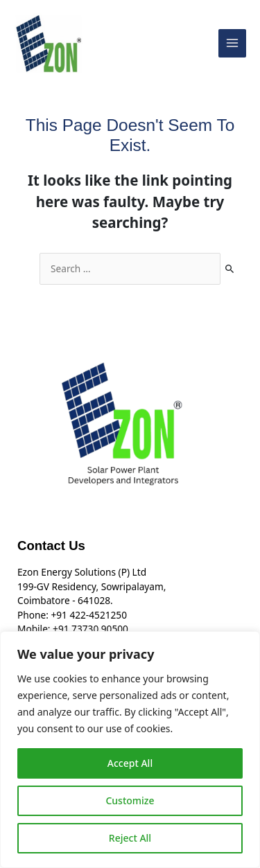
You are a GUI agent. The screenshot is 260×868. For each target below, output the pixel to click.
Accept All (130, 763)
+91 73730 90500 (90, 629)
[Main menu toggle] (233, 43)
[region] (130, 750)
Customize (130, 800)
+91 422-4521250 (89, 615)
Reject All (130, 838)
